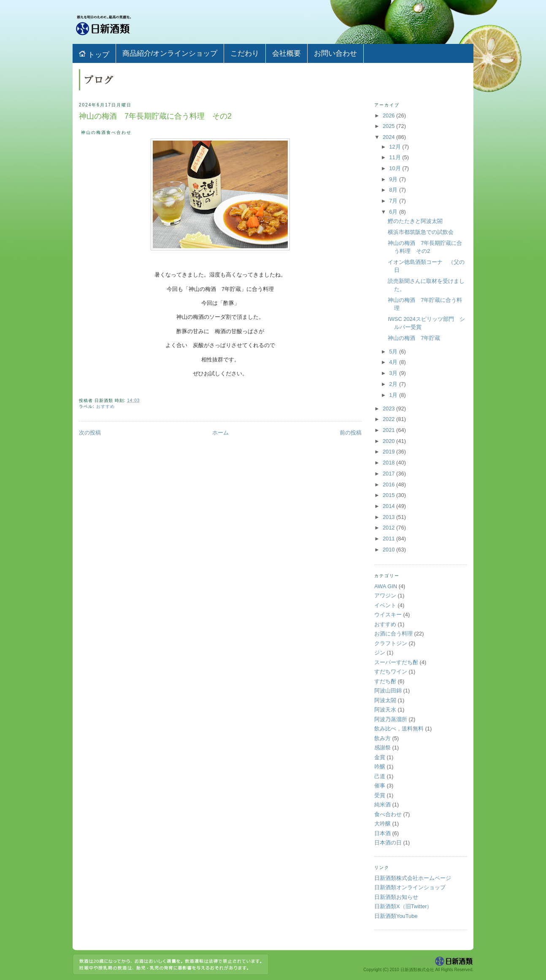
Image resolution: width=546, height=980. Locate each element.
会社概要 (287, 53)
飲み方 (382, 738)
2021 (389, 430)
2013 (389, 517)
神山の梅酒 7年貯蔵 (414, 338)
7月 (394, 201)
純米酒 (382, 805)
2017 (389, 474)
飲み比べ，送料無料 (399, 729)
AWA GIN (386, 586)
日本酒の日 (388, 843)
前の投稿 (351, 433)
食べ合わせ (388, 814)
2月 (394, 384)
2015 (389, 495)
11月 (396, 157)
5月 (394, 352)
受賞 (380, 795)
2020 (389, 441)
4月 (394, 362)
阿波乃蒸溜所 (391, 719)
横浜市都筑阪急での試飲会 (421, 232)
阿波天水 (385, 710)
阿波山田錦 (388, 691)
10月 (396, 168)
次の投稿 (90, 433)
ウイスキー (388, 615)
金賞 (380, 757)
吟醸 (380, 767)
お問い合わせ (335, 53)
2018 (389, 463)
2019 (389, 452)
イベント (385, 605)
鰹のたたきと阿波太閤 (415, 221)
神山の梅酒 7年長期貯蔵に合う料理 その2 (155, 116)
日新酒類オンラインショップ (410, 887)
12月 (396, 147)
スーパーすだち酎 (396, 662)
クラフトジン (391, 643)
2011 (389, 539)
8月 (394, 190)
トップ (94, 54)
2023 (389, 409)
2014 (389, 506)
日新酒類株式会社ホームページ (413, 878)
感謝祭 (382, 748)
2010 (389, 550)
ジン (380, 653)
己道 (380, 776)
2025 (389, 126)
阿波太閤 (385, 700)
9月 (394, 179)
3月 (394, 373)
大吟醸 (382, 824)
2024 (389, 137)
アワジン (385, 596)
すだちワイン (391, 672)
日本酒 (382, 833)
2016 (389, 485)
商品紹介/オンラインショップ (170, 53)
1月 (394, 395)
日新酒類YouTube (396, 916)
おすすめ (105, 406)
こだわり (245, 53)
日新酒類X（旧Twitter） (403, 906)
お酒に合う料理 (393, 634)
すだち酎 (385, 681)
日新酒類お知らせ (396, 897)
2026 (389, 115)
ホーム (220, 433)
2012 (389, 528)
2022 (389, 419)
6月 (394, 212)
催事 (380, 786)
